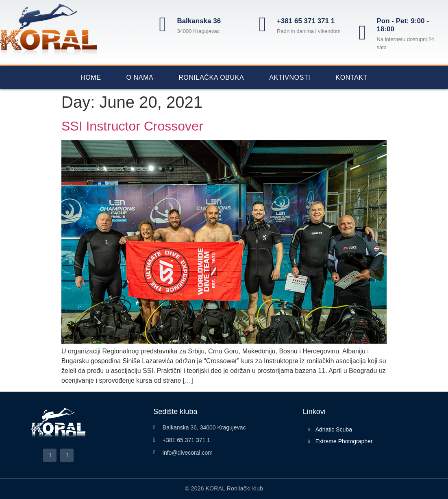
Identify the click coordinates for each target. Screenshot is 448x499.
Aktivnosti (290, 77)
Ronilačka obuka (211, 77)
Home (91, 77)
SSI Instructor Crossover (132, 126)
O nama (140, 77)
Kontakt (351, 77)
